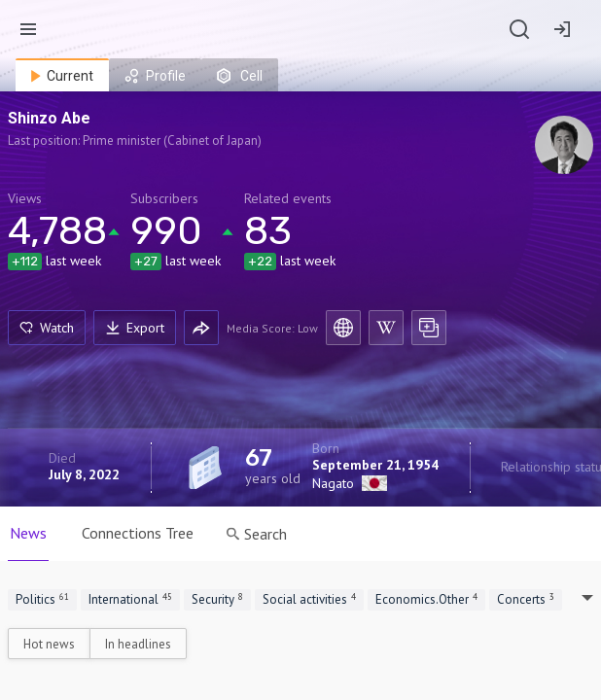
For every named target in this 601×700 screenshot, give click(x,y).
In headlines (138, 644)
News (28, 533)
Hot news (49, 644)
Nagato (333, 483)
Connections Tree (138, 533)
